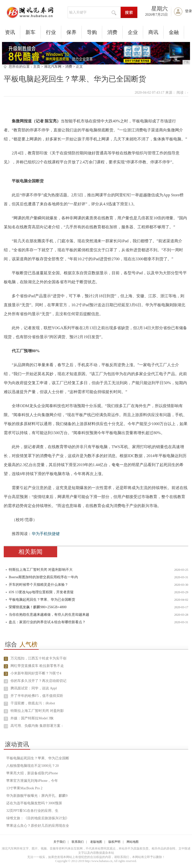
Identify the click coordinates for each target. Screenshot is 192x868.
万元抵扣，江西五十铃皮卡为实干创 (38, 658)
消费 (112, 32)
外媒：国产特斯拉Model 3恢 (32, 718)
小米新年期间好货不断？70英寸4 (36, 673)
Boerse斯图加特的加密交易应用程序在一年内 (43, 577)
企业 (133, 32)
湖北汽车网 (53, 67)
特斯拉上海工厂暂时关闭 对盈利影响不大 (41, 570)
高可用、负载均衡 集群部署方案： (37, 726)
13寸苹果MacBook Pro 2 (24, 788)
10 (6, 726)
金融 (174, 32)
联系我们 (78, 842)
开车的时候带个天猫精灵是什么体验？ (38, 585)
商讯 (153, 32)
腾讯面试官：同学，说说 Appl (34, 688)
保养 (71, 32)
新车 (30, 32)
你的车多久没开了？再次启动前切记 (38, 681)
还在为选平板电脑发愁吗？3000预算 (34, 803)
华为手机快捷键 (46, 534)
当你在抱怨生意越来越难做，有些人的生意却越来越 (49, 615)
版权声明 (114, 842)
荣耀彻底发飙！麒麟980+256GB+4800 (38, 607)
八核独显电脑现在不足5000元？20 (32, 766)
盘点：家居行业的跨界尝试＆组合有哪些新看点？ (47, 622)
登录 (189, 11)
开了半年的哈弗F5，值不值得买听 (37, 696)
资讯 (10, 32)
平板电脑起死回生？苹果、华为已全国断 (38, 758)
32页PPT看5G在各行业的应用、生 (32, 811)
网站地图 (133, 842)
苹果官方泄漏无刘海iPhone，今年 (32, 781)
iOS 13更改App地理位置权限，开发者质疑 (41, 592)
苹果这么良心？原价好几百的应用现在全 (38, 826)
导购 (92, 32)
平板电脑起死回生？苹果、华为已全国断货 (42, 600)
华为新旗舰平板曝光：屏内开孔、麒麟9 (37, 796)
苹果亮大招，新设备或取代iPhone (32, 773)
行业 (51, 32)
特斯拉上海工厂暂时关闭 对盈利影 (37, 711)
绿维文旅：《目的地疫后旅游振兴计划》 (38, 818)
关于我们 (59, 842)
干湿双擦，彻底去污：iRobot (33, 703)
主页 (37, 67)
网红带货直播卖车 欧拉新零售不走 (37, 666)
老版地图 (96, 842)
